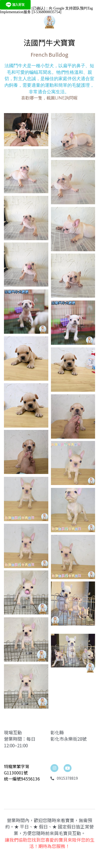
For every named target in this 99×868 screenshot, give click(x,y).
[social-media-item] (68, 782)
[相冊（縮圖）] (26, 137)
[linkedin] (54, 782)
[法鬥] (26, 605)
